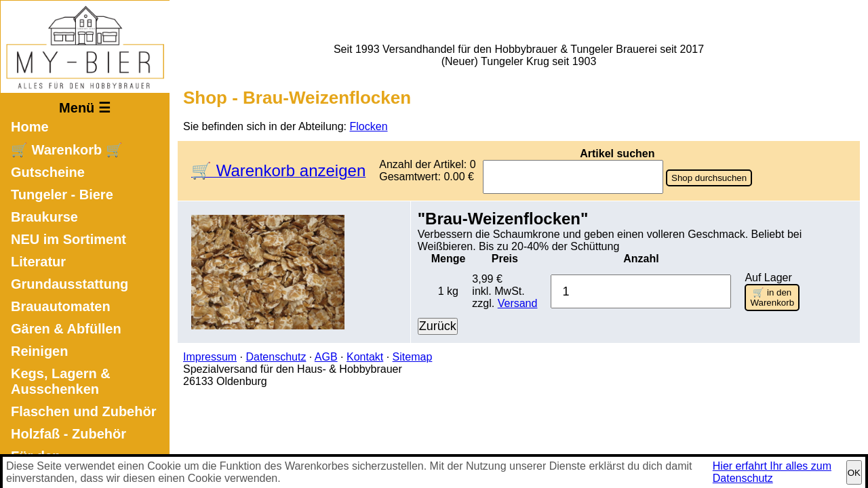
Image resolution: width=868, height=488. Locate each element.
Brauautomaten (61, 306)
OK (854, 473)
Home (30, 127)
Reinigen (39, 351)
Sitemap (413, 357)
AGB (326, 357)
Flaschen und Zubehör (83, 411)
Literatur (38, 262)
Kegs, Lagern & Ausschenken (61, 381)
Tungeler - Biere (62, 195)
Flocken (369, 126)
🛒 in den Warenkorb (772, 298)
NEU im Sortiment (68, 239)
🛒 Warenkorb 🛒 (67, 150)
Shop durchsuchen (709, 178)
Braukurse (44, 217)
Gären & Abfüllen (66, 329)
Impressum (210, 357)
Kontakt (365, 357)
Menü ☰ (85, 108)
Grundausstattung (70, 284)
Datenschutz (276, 357)
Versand (518, 303)
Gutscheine (48, 172)
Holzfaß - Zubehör (68, 434)
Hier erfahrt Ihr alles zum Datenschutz (772, 472)
